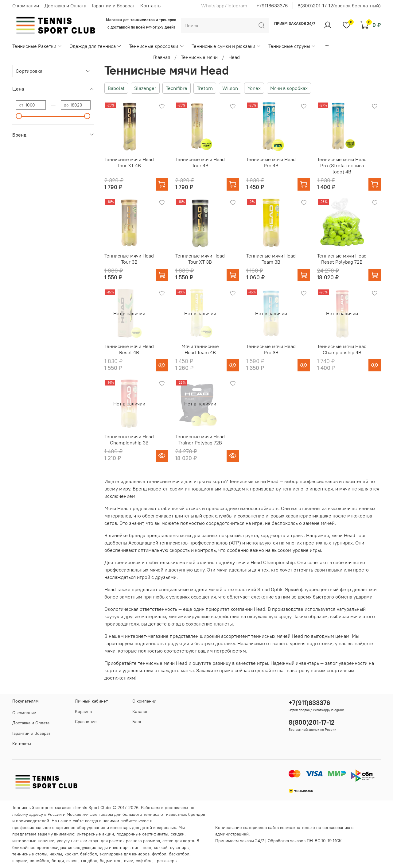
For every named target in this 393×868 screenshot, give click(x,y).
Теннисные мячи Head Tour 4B (200, 162)
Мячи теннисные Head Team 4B (200, 349)
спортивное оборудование (79, 827)
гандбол (89, 861)
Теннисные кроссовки (156, 46)
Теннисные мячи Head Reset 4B (129, 349)
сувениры (180, 847)
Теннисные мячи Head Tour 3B (129, 259)
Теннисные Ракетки (37, 46)
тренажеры (166, 861)
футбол (159, 854)
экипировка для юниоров (125, 854)
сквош (72, 861)
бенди (58, 861)
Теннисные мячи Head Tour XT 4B (129, 162)
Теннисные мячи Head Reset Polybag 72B (342, 259)
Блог (137, 722)
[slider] (19, 116)
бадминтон (111, 861)
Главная (162, 57)
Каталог (140, 711)
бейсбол (89, 854)
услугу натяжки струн (78, 841)
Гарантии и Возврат (113, 6)
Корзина (83, 711)
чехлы (56, 854)
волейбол (39, 861)
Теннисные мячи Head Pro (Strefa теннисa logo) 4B (342, 165)
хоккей (161, 847)
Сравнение (86, 722)
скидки (178, 834)
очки (129, 861)
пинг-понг (142, 847)
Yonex (254, 88)
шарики (20, 861)
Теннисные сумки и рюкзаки (226, 46)
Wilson (230, 88)
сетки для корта (178, 841)
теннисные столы (30, 854)
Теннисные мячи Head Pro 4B (271, 162)
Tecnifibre (177, 88)
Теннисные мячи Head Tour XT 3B (200, 259)
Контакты (151, 6)
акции (108, 834)
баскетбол (179, 854)
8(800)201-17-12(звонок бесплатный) (339, 6)
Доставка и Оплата (65, 6)
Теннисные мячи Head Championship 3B (129, 440)
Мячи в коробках (289, 88)
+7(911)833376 (309, 703)
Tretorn (205, 88)
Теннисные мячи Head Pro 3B (271, 349)
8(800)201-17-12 (312, 722)
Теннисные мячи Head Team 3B (271, 259)
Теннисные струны (292, 46)
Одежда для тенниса (95, 46)
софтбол (144, 861)
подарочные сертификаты (142, 834)
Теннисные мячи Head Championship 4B (342, 349)
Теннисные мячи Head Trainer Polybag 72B (200, 440)
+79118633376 (272, 6)
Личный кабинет (91, 701)
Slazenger (145, 88)
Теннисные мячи (199, 57)
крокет (71, 854)
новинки (46, 841)
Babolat (116, 88)
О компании (26, 6)
